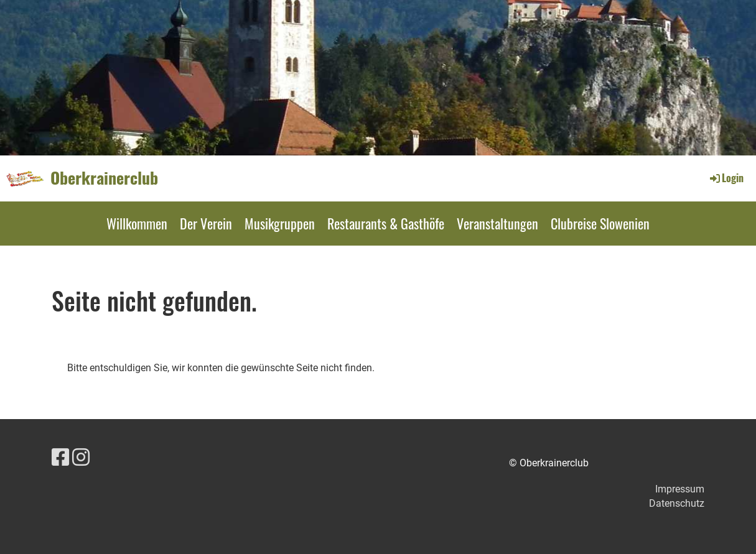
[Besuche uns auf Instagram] (81, 458)
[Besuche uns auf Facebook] (60, 458)
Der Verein (206, 223)
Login (726, 178)
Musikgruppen (280, 223)
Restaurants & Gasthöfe (386, 223)
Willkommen (137, 223)
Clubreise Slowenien (600, 223)
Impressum (680, 489)
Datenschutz (677, 503)
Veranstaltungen (497, 223)
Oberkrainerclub (104, 178)
